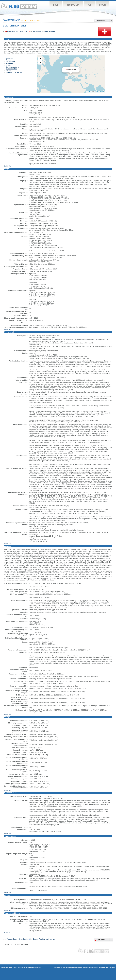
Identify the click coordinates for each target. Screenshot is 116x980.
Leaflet (89, 92)
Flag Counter (19, 6)
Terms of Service (12, 967)
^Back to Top (7, 166)
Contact (4, 967)
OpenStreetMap (99, 92)
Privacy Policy (23, 967)
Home (56, 5)
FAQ (89, 5)
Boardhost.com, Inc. (35, 967)
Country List (73, 5)
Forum (102, 5)
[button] (78, 68)
